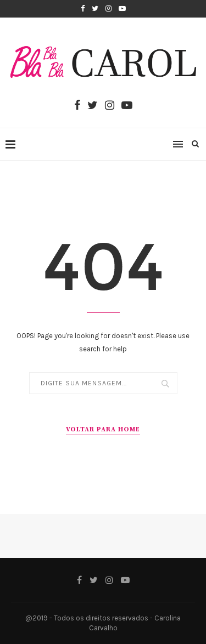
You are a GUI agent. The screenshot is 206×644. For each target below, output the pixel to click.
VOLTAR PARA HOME (103, 429)
